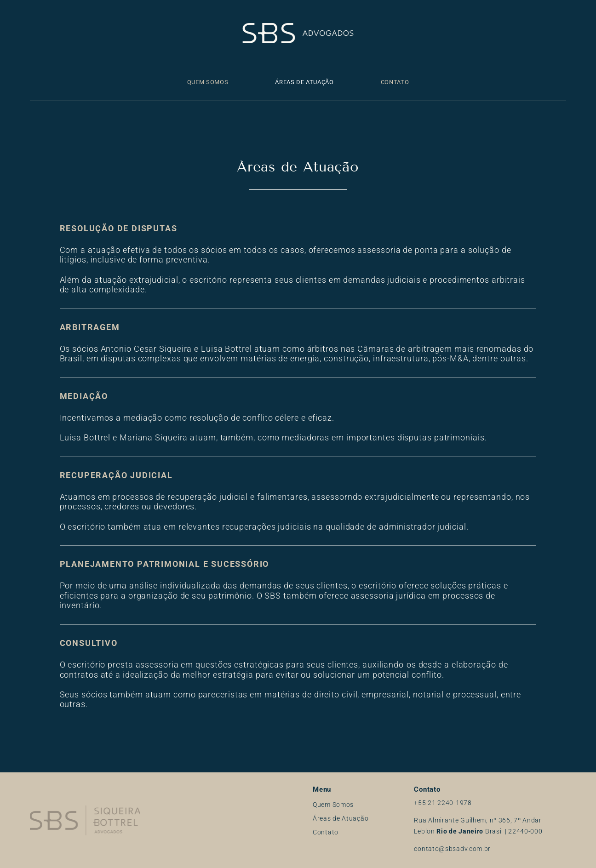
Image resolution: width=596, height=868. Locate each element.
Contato (395, 82)
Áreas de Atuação (304, 82)
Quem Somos (208, 82)
